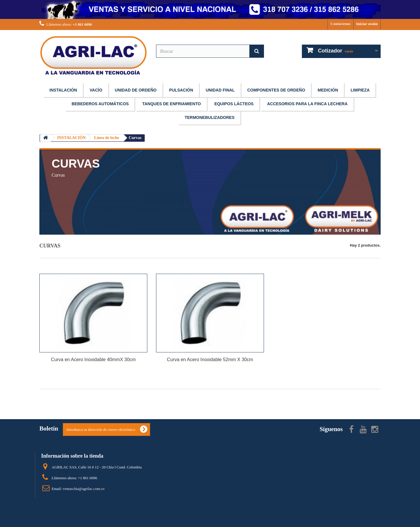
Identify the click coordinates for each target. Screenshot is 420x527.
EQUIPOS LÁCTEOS (234, 104)
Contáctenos (341, 24)
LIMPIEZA (360, 90)
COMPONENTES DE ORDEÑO (276, 90)
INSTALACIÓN (63, 90)
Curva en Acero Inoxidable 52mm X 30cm (210, 360)
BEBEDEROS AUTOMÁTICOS (100, 104)
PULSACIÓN (181, 90)
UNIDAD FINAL (220, 90)
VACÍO (96, 90)
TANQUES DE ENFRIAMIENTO (172, 104)
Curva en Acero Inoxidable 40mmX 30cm (93, 360)
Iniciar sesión (367, 24)
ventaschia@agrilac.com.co (84, 489)
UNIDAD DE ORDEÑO (136, 90)
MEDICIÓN (328, 90)
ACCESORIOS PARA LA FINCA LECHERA (307, 104)
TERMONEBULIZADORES (210, 117)
